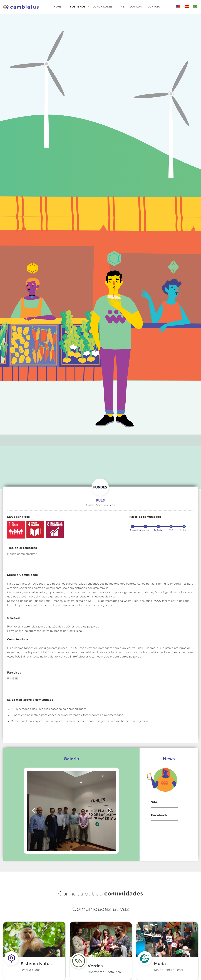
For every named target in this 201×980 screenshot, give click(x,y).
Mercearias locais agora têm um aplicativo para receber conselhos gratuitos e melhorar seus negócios (79, 721)
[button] (80, 7)
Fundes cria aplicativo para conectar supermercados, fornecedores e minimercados (67, 715)
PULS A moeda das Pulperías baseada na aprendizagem (48, 709)
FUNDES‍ (13, 679)
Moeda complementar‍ (22, 554)
